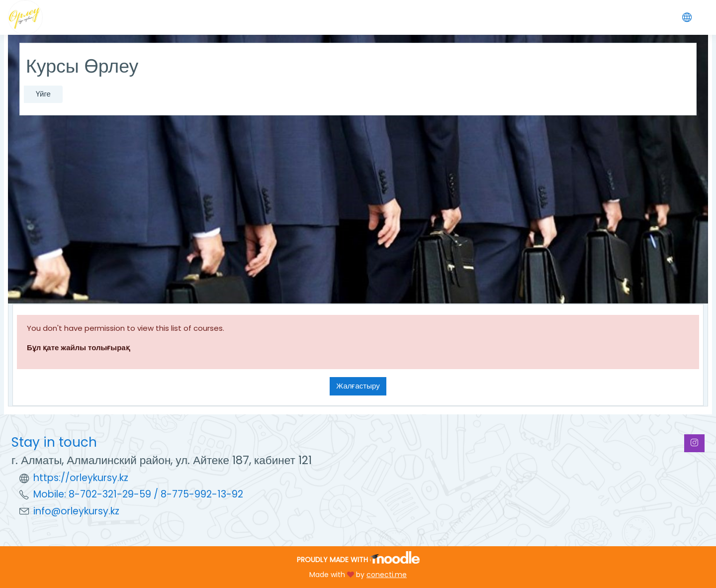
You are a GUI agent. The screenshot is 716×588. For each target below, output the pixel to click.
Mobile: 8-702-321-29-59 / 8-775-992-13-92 (138, 494)
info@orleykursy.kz (76, 511)
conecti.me (387, 575)
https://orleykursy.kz (81, 478)
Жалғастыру (358, 386)
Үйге (43, 94)
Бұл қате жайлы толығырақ (78, 347)
